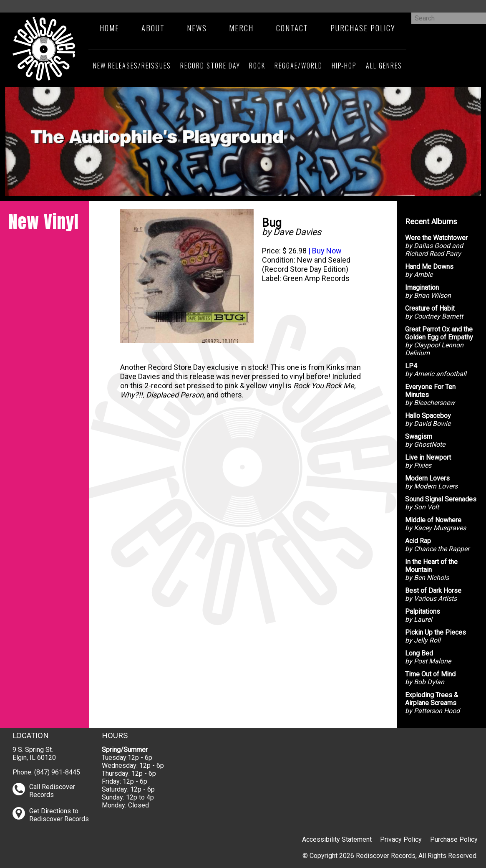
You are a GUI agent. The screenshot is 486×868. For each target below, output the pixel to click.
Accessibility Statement (337, 839)
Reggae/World (298, 66)
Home (110, 28)
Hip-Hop (344, 66)
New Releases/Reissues (132, 66)
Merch (241, 28)
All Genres (384, 66)
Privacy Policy (401, 839)
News (197, 28)
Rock (257, 66)
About (153, 28)
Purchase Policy (363, 28)
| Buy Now (324, 251)
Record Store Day (210, 66)
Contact (292, 28)
